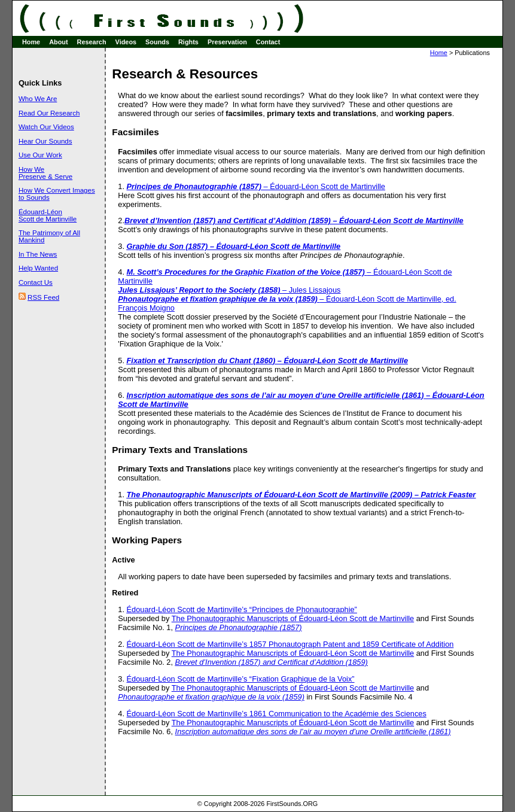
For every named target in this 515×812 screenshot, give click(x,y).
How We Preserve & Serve (45, 173)
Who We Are (38, 99)
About (58, 42)
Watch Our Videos (46, 127)
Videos (126, 42)
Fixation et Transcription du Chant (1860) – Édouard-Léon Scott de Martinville (267, 361)
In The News (38, 254)
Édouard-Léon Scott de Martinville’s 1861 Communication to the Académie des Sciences (277, 714)
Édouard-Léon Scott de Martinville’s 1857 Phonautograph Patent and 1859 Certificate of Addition (290, 644)
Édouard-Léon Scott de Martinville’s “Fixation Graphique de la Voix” (241, 679)
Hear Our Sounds (45, 141)
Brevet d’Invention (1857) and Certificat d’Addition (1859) (272, 662)
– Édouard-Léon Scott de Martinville (256, 186)
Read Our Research (49, 113)
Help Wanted (38, 268)
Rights (188, 42)
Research (92, 42)
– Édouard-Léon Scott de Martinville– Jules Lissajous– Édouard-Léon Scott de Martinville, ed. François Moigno (287, 290)
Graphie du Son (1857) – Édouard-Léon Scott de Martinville (234, 246)
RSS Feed (43, 297)
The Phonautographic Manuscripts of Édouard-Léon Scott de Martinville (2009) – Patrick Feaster (301, 495)
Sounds (157, 42)
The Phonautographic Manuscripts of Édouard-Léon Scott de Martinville (293, 618)
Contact (268, 42)
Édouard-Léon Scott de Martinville (48, 215)
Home (31, 42)
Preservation (227, 42)
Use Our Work (40, 155)
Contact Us (36, 282)
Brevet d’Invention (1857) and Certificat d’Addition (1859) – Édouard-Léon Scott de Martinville (294, 221)
